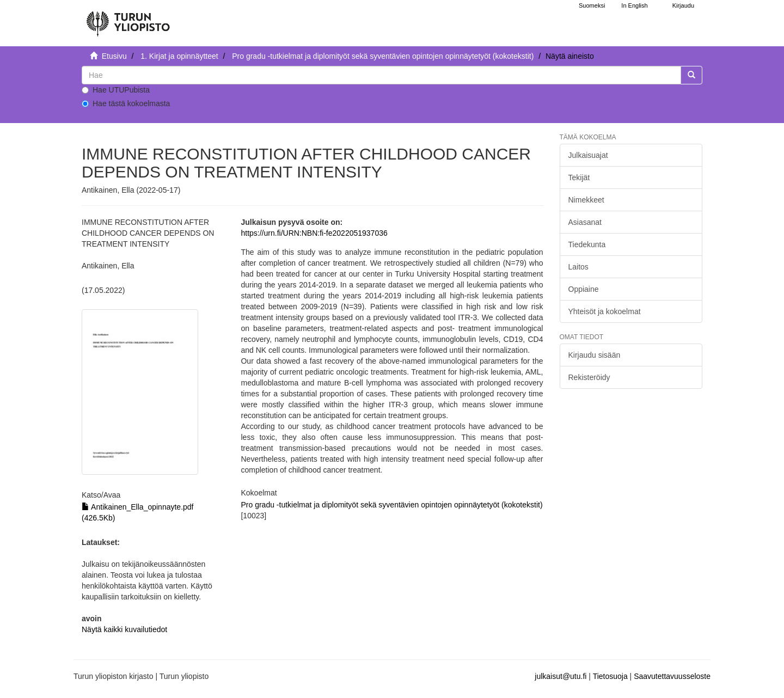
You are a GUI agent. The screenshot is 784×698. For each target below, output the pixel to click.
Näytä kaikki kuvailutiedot (124, 629)
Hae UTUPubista (116, 90)
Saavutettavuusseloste (672, 676)
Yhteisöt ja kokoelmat (605, 311)
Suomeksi (592, 5)
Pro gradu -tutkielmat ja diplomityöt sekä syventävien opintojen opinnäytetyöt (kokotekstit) (383, 56)
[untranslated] (381, 75)
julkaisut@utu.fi (561, 676)
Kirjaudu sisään (595, 355)
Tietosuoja (610, 676)
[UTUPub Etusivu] (128, 19)
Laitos (578, 267)
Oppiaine (584, 289)
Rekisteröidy (589, 377)
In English (634, 5)
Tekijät (579, 177)
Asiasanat (585, 222)
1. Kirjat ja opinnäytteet (179, 56)
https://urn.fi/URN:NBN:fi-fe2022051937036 (314, 233)
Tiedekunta (587, 244)
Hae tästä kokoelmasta (126, 103)
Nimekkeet (586, 200)
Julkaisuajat (588, 155)
